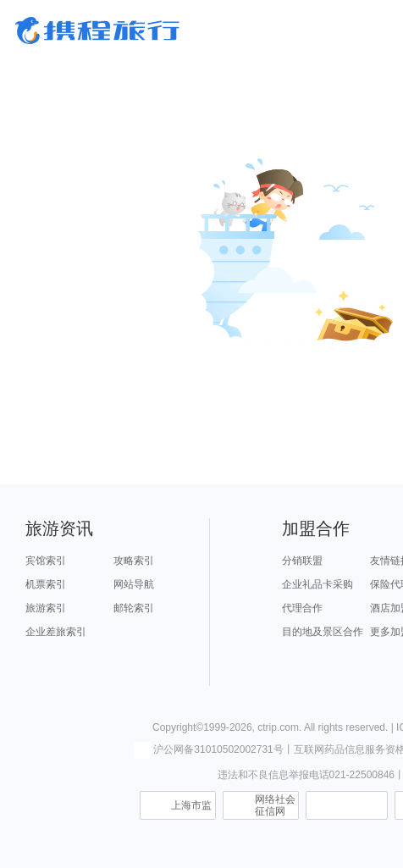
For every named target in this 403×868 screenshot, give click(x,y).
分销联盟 (302, 561)
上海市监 (191, 805)
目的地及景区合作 (323, 632)
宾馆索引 (46, 561)
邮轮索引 (134, 608)
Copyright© (178, 727)
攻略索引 (134, 561)
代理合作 (302, 608)
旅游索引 (46, 608)
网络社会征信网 (275, 805)
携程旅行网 (97, 30)
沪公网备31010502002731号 (208, 749)
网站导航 (134, 584)
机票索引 (46, 584)
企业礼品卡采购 (317, 584)
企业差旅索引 (56, 632)
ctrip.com (278, 727)
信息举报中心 (347, 805)
